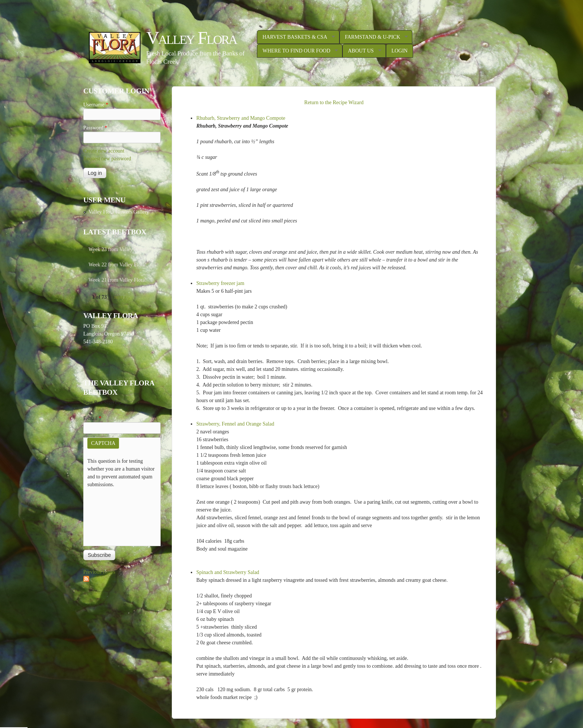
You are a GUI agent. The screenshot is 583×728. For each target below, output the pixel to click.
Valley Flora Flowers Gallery (119, 212)
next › (120, 297)
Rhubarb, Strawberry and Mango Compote (241, 118)
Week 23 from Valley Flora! (117, 249)
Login (400, 51)
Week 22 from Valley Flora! (117, 265)
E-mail (92, 418)
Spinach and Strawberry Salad (228, 572)
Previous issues (99, 572)
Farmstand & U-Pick (374, 37)
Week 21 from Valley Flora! (117, 280)
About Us (362, 51)
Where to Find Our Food (297, 51)
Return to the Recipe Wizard (334, 102)
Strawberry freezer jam (220, 283)
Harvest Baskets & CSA (296, 37)
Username (96, 105)
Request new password (107, 159)
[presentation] (118, 515)
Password (95, 128)
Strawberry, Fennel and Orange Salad (235, 424)
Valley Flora (191, 38)
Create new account (104, 151)
